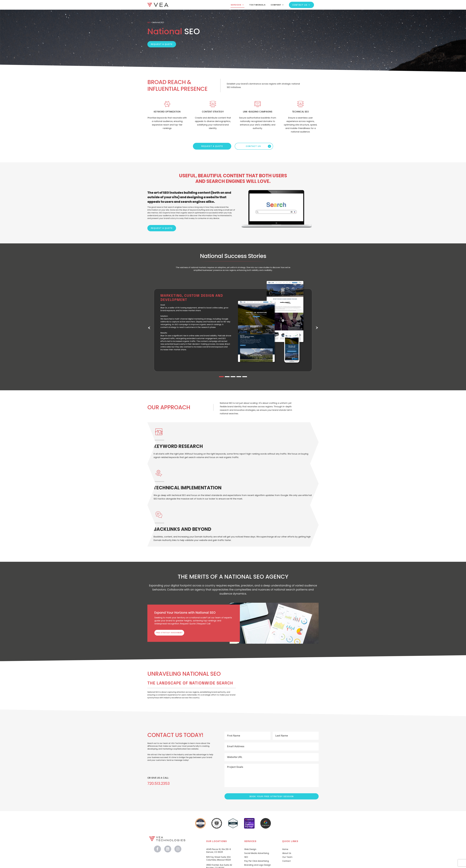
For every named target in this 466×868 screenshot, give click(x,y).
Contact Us (301, 7)
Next (317, 328)
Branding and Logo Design (258, 866)
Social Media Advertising (257, 854)
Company (277, 7)
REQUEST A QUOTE (212, 146)
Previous (149, 328)
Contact (286, 862)
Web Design (250, 850)
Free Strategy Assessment (176, 633)
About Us (287, 854)
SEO (149, 22)
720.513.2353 (160, 784)
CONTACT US (253, 146)
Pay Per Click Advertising (257, 862)
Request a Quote (162, 44)
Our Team (287, 858)
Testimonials (257, 7)
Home (285, 850)
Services (237, 7)
